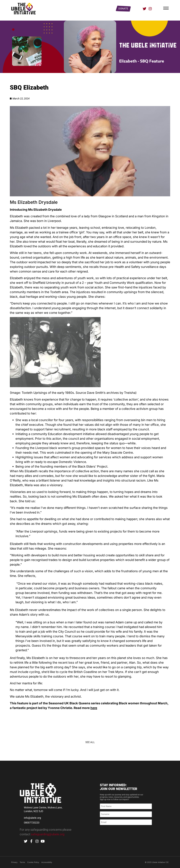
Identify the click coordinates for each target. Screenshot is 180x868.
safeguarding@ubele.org (48, 834)
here (94, 708)
